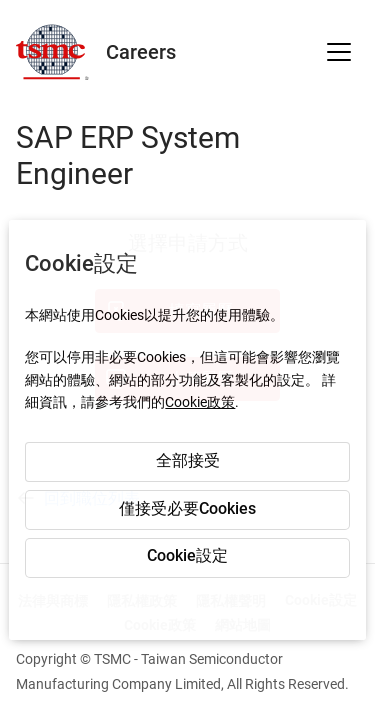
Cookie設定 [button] (187, 555)
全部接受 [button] (188, 460)
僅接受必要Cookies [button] (187, 508)
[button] (339, 52)
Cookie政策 (200, 402)
